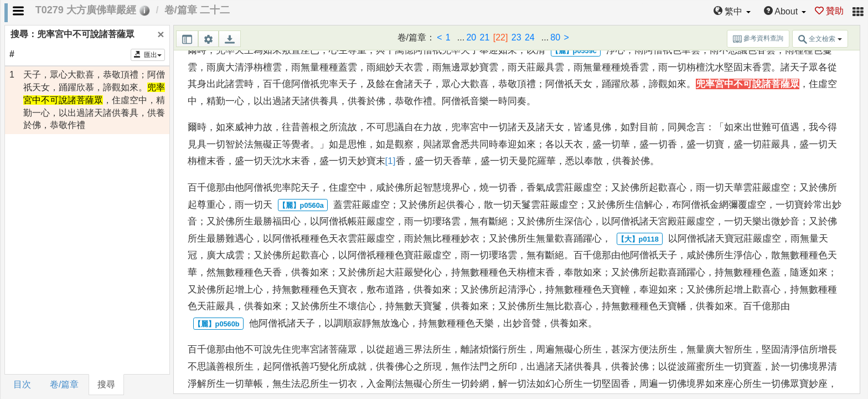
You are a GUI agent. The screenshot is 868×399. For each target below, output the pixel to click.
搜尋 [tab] (106, 384)
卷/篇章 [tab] (64, 384)
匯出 (148, 55)
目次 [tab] (22, 384)
